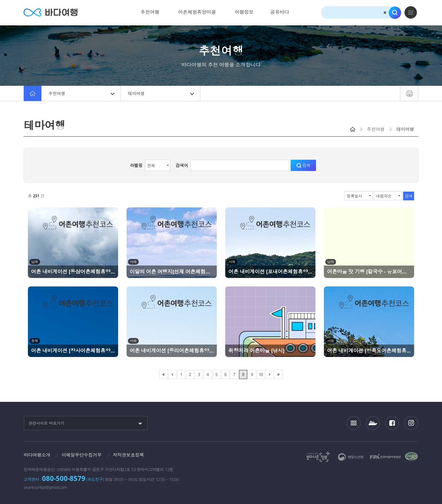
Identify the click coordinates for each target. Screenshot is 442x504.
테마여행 (161, 93)
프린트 (409, 93)
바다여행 (51, 13)
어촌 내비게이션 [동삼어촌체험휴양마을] (73, 271)
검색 (395, 13)
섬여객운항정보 (373, 423)
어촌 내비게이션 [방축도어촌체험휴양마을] (369, 350)
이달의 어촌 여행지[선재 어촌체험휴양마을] (172, 271)
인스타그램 (411, 423)
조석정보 (354, 423)
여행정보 (244, 12)
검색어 (182, 165)
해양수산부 (351, 457)
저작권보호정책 (128, 455)
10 (261, 374)
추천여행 (150, 12)
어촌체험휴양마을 (197, 12)
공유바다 (279, 12)
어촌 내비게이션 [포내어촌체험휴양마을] (270, 271)
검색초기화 (385, 13)
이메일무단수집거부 (82, 455)
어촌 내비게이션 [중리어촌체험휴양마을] (172, 350)
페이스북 (392, 423)
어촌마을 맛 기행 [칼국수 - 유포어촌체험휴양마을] (369, 271)
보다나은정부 (318, 457)
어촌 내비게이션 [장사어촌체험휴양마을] (73, 350)
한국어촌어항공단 (385, 456)
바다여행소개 (37, 455)
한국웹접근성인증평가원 (412, 457)
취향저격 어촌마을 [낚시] (256, 350)
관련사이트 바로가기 (47, 423)
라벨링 (136, 165)
